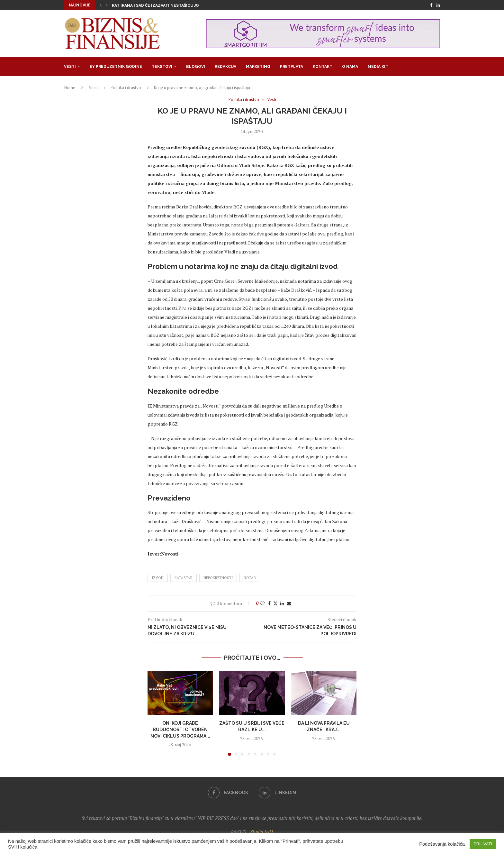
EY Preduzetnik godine (116, 67)
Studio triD (261, 832)
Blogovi (196, 67)
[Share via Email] (289, 603)
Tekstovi (162, 67)
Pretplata (292, 67)
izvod (158, 578)
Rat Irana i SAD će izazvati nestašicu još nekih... (165, 5)
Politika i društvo (126, 87)
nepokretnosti (218, 578)
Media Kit (378, 67)
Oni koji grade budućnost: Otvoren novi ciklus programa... (180, 729)
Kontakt (323, 67)
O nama (350, 67)
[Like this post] (262, 603)
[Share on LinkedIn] (282, 603)
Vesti (70, 67)
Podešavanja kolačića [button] (442, 844)
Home (70, 87)
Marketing (258, 67)
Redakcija (225, 67)
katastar (184, 578)
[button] (101, 5)
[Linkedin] (438, 5)
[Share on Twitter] (275, 603)
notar (250, 578)
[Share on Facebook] (269, 603)
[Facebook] (431, 5)
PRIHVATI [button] (483, 844)
